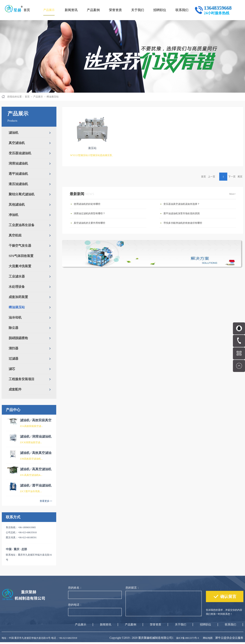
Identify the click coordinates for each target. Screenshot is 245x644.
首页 (27, 10)
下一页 (232, 177)
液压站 (92, 148)
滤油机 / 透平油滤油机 (36, 485)
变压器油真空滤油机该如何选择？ (182, 204)
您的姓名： (75, 588)
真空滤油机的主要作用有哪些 (89, 223)
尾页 (240, 177)
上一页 (212, 177)
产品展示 (38, 97)
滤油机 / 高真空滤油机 (36, 469)
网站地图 (207, 638)
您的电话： (75, 605)
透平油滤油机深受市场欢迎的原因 (182, 213)
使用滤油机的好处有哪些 (87, 204)
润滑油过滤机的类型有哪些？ (89, 213)
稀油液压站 (53, 97)
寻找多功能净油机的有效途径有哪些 (183, 223)
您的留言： (133, 588)
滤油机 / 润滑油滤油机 (36, 436)
